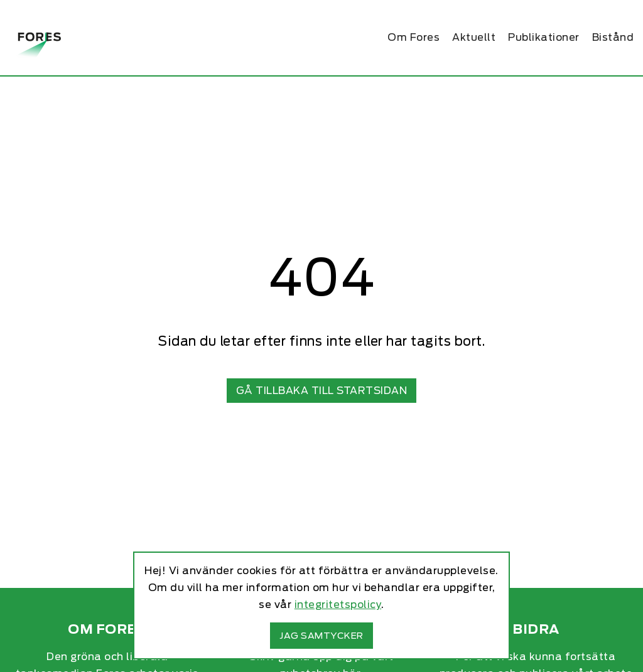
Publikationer (544, 37)
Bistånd (613, 37)
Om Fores (413, 37)
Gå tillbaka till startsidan (322, 391)
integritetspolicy (338, 605)
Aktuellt (474, 37)
